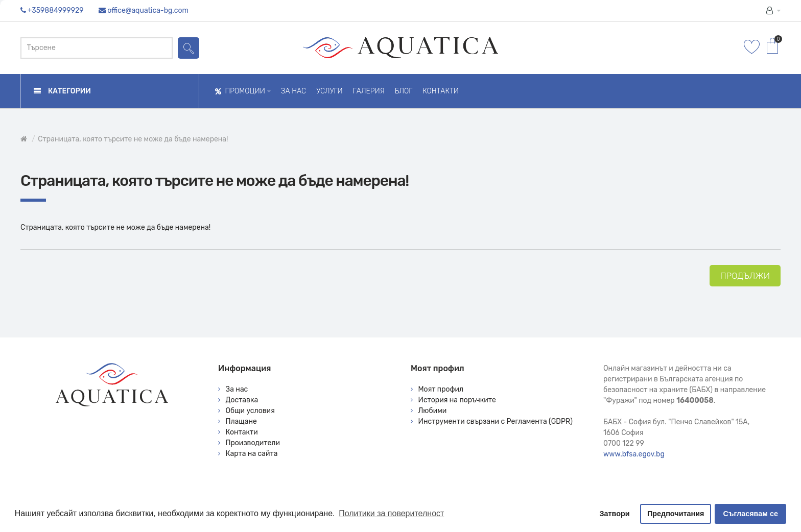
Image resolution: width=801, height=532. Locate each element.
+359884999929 (56, 10)
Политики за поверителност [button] (391, 513)
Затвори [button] (615, 514)
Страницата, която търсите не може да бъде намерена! (133, 139)
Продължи (745, 276)
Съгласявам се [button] (751, 514)
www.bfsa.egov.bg (634, 454)
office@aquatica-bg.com (148, 10)
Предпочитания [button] (676, 514)
